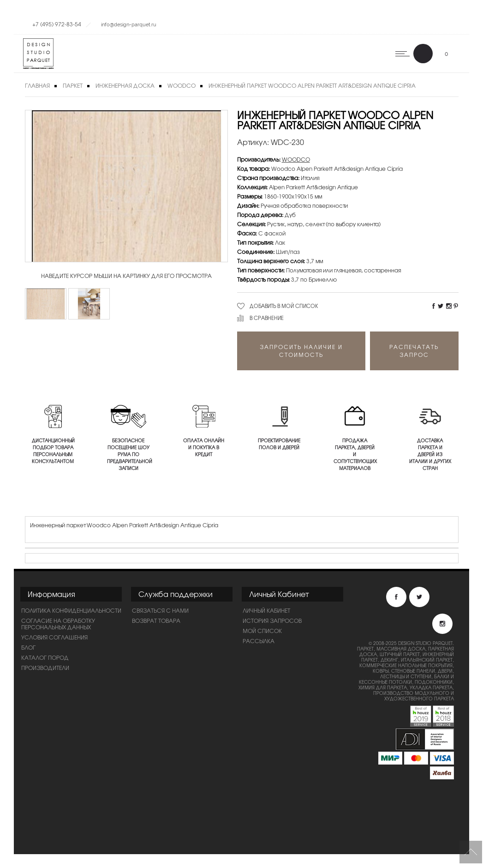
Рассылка (259, 641)
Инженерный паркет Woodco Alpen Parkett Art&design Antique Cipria (312, 85)
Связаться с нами (160, 610)
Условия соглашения (54, 637)
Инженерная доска (125, 85)
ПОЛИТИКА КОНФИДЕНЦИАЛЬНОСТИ (71, 610)
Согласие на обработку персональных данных (58, 624)
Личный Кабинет (266, 610)
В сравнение (267, 318)
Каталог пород (45, 657)
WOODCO (182, 85)
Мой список (262, 631)
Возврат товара (156, 621)
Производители (45, 668)
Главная (37, 85)
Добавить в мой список (284, 306)
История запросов (272, 621)
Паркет (73, 85)
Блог (28, 647)
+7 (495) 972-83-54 (57, 24)
